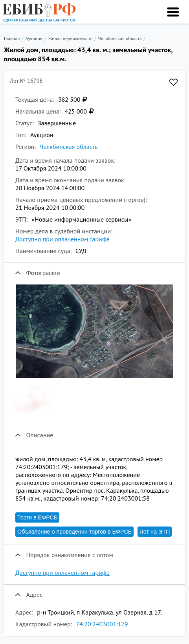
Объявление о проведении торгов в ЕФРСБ (74, 532)
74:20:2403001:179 (102, 624)
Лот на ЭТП (155, 532)
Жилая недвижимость (71, 38)
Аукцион (34, 38)
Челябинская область (120, 38)
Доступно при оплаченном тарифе (62, 239)
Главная (12, 38)
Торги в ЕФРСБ (37, 517)
